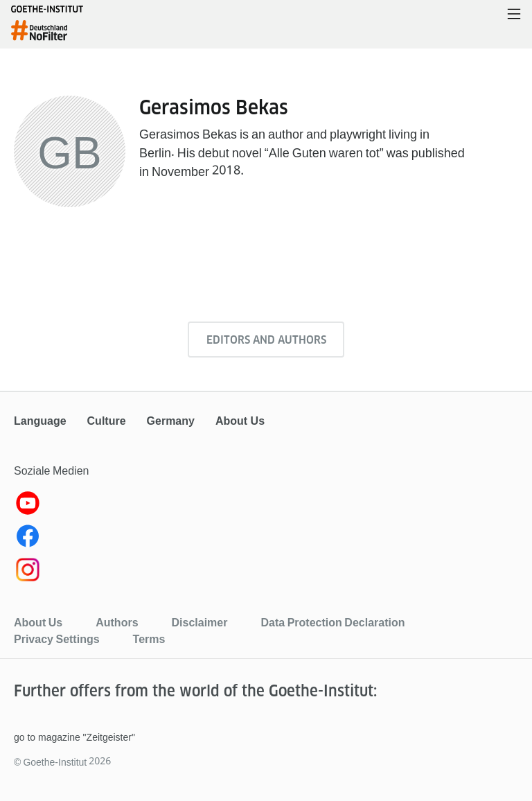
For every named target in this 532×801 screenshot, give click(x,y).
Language (40, 421)
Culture (107, 421)
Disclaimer (200, 622)
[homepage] (47, 30)
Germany (171, 421)
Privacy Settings (57, 639)
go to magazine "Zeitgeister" (74, 737)
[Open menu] (514, 15)
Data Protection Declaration (332, 622)
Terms (149, 639)
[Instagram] (266, 572)
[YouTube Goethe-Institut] (266, 506)
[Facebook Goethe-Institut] (266, 539)
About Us (240, 421)
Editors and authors (266, 340)
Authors (117, 622)
